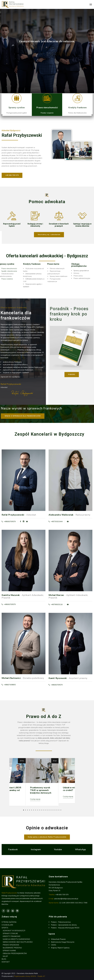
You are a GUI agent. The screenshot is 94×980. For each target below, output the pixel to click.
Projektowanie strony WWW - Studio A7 (29, 976)
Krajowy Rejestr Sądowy (60, 948)
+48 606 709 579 (62, 895)
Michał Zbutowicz (11, 677)
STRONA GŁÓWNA (9, 922)
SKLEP (5, 956)
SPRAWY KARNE (9, 951)
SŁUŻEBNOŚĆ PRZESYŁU (12, 948)
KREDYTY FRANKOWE (12, 936)
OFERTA (5, 928)
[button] (47, 235)
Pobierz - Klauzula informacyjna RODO (65, 928)
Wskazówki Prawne (58, 939)
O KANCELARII (7, 925)
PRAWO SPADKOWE (11, 945)
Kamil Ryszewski (58, 677)
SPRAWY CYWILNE (10, 933)
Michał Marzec (56, 594)
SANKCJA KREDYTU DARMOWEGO (16, 939)
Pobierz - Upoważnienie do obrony (64, 925)
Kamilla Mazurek (11, 594)
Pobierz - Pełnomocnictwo (61, 922)
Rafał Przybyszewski (13, 515)
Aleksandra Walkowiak (61, 515)
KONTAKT (6, 962)
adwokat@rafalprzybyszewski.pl (66, 899)
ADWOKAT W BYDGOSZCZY (14, 931)
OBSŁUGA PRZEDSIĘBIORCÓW (15, 953)
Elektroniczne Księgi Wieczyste (63, 942)
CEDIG (53, 945)
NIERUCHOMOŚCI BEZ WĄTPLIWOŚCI (18, 942)
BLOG (4, 959)
